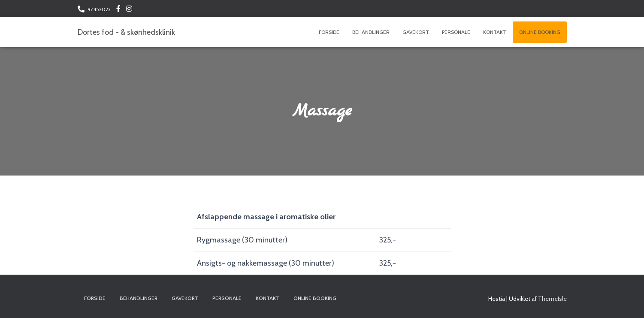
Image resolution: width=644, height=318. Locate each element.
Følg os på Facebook (118, 10)
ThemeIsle (552, 299)
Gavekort (416, 32)
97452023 (99, 9)
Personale (456, 32)
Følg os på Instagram (129, 10)
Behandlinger (371, 32)
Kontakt (495, 32)
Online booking (540, 32)
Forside (329, 32)
